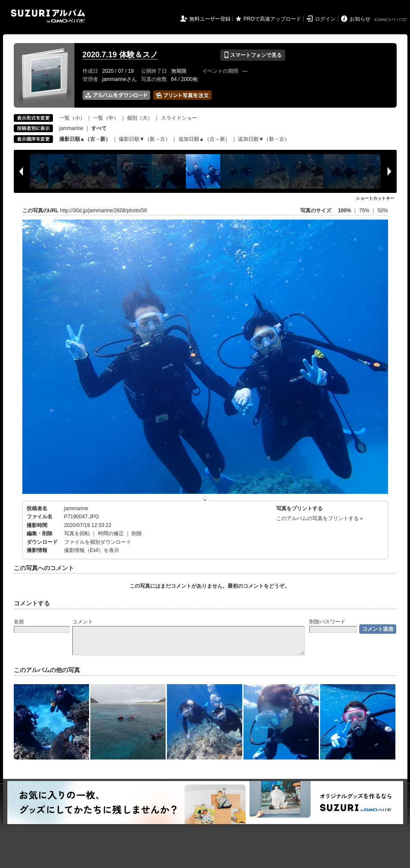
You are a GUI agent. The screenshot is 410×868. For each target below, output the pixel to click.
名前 (19, 622)
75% (365, 211)
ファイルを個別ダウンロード (98, 542)
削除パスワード (327, 622)
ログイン (325, 19)
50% (382, 211)
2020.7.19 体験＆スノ (120, 55)
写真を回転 (77, 533)
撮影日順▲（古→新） (85, 139)
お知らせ (360, 19)
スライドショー (179, 118)
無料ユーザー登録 (210, 19)
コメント (83, 622)
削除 (137, 533)
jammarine (71, 128)
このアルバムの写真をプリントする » (320, 518)
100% (344, 211)
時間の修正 (111, 533)
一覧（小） (72, 118)
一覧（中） (106, 118)
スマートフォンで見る (253, 55)
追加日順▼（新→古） (264, 139)
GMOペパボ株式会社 (392, 20)
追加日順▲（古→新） (204, 139)
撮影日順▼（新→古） (145, 139)
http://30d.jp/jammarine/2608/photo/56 (104, 211)
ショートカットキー (375, 198)
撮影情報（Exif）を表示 (92, 550)
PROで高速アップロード (272, 19)
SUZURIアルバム (48, 16)
